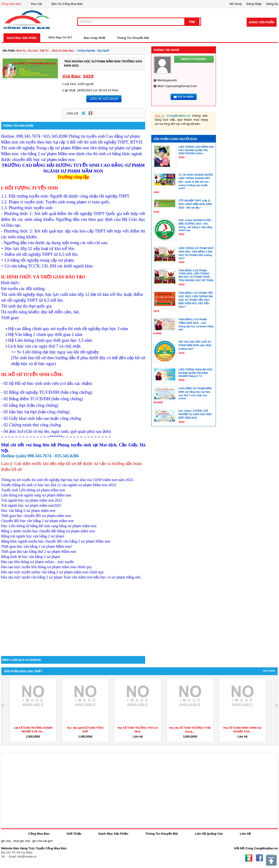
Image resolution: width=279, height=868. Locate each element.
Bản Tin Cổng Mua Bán (67, 4)
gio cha (6, 841)
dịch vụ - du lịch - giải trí (32, 51)
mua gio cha (22, 841)
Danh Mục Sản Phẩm (22, 38)
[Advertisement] (73, 616)
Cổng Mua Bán (11, 4)
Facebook (259, 858)
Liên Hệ (245, 834)
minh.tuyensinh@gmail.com (177, 86)
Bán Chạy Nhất (94, 38)
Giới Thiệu (74, 834)
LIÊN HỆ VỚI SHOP (104, 99)
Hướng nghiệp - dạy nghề (93, 51)
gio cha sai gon (42, 841)
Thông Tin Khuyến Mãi (133, 38)
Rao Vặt (36, 4)
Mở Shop (236, 4)
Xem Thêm (269, 671)
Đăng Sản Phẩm (262, 22)
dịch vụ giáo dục (63, 51)
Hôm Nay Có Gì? (60, 37)
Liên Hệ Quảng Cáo (209, 834)
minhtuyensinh (167, 80)
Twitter (84, 113)
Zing (91, 113)
